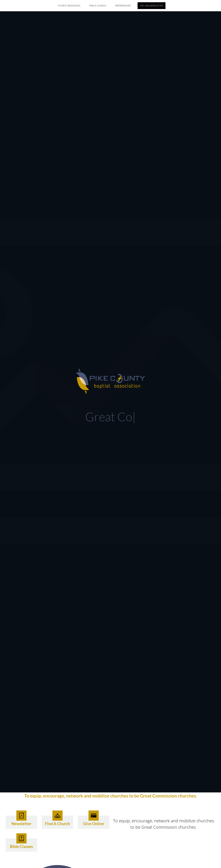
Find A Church (98, 6)
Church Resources (69, 6)
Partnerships (123, 6)
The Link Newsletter (152, 6)
